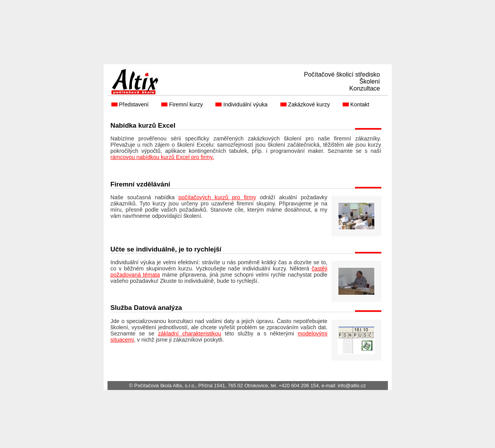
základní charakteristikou (189, 333)
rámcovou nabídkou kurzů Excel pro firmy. (162, 157)
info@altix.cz (352, 386)
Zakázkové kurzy (310, 104)
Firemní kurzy (187, 104)
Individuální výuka (246, 104)
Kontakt (361, 104)
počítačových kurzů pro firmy (217, 197)
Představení (135, 104)
